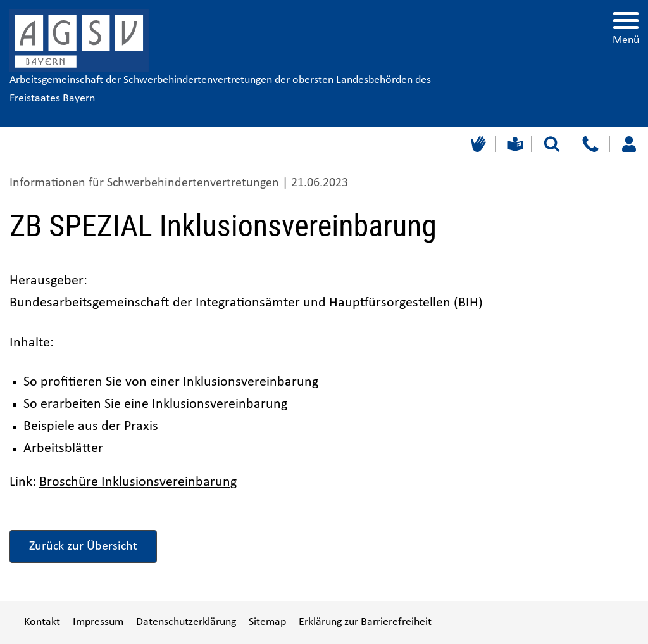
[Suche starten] (552, 144)
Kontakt (42, 622)
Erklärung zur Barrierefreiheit (365, 622)
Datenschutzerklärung (186, 622)
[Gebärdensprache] (477, 144)
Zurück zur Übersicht (83, 546)
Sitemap (267, 622)
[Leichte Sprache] (514, 144)
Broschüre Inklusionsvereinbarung (138, 482)
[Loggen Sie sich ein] (629, 144)
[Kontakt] (590, 144)
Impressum (98, 622)
